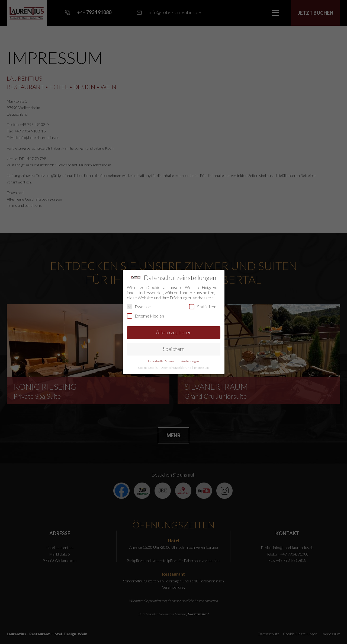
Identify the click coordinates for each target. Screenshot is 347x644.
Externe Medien (145, 316)
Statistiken (203, 307)
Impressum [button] (201, 368)
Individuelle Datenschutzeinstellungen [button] (173, 361)
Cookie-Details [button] (148, 368)
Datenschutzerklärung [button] (176, 368)
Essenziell (140, 307)
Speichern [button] (174, 349)
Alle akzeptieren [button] (174, 332)
